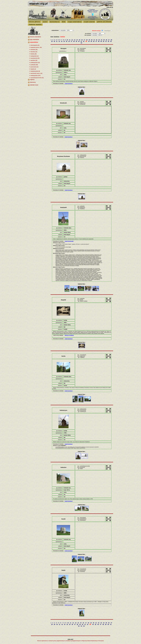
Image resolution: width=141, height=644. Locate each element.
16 (82, 40)
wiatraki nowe (34, 85)
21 (94, 40)
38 (74, 41)
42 (84, 41)
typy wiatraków (34, 39)
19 (89, 40)
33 (62, 41)
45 (91, 41)
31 (57, 41)
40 (79, 41)
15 (80, 40)
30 (54, 41)
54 (82, 43)
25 (104, 40)
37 (72, 41)
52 (109, 41)
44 (89, 41)
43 (86, 41)
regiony (32, 80)
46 (94, 41)
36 (69, 41)
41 (81, 41)
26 (107, 40)
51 (106, 41)
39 (76, 41)
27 (109, 40)
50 (104, 41)
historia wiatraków (35, 37)
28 (111, 40)
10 (67, 40)
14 (77, 40)
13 (75, 40)
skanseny (33, 82)
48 (99, 41)
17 (84, 40)
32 (59, 41)
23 (99, 40)
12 (72, 40)
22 (97, 40)
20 (92, 40)
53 (111, 41)
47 (96, 41)
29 (52, 41)
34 (64, 41)
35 (67, 41)
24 (102, 40)
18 (87, 40)
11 (70, 40)
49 (101, 41)
